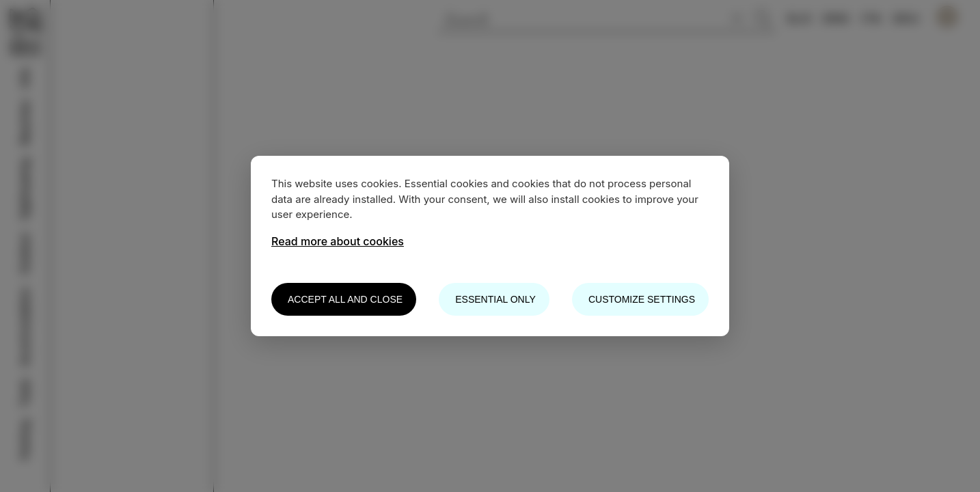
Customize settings (642, 299)
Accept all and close (345, 299)
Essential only (495, 299)
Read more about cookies (338, 241)
